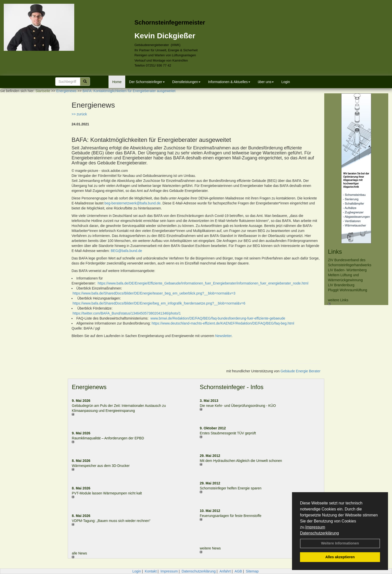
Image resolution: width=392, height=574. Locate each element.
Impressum (315, 527)
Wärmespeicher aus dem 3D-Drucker (101, 466)
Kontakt (151, 571)
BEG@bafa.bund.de (126, 251)
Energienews (89, 387)
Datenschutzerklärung (319, 533)
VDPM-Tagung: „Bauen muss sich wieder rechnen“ (111, 521)
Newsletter (223, 336)
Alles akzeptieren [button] (340, 557)
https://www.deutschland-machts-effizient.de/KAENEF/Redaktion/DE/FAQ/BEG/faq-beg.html (223, 323)
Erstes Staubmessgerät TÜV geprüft (228, 433)
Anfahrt (225, 571)
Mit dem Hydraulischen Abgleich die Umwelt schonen (241, 461)
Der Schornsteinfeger (147, 82)
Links (335, 252)
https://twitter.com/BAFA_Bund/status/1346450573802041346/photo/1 (127, 313)
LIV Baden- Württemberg (347, 270)
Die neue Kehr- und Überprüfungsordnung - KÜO (238, 406)
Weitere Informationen (340, 543)
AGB (238, 571)
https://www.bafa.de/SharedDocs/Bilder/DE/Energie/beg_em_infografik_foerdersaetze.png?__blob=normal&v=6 (159, 303)
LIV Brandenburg (341, 285)
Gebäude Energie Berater (300, 371)
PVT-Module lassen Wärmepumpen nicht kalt (107, 493)
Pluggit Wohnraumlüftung (348, 290)
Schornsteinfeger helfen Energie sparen (231, 488)
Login (285, 82)
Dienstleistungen (186, 82)
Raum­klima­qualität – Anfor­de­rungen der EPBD (108, 438)
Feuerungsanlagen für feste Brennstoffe (230, 516)
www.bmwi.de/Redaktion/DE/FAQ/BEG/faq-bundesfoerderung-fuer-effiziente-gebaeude (218, 318)
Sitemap (252, 571)
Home (117, 82)
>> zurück (79, 114)
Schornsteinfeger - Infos (232, 387)
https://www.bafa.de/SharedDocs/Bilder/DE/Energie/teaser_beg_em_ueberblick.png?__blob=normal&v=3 (154, 293)
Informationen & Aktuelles (229, 82)
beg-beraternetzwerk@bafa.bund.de (132, 203)
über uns (266, 82)
